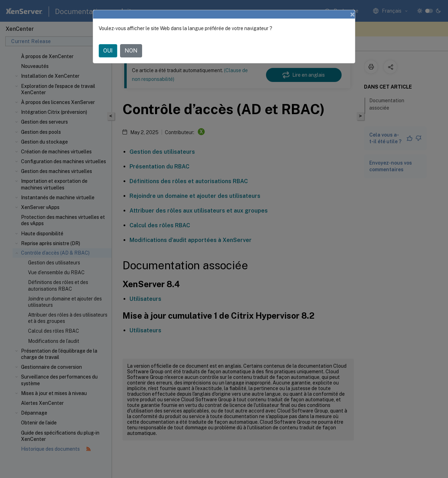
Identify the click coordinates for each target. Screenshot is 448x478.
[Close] (352, 14)
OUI (108, 51)
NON (131, 51)
